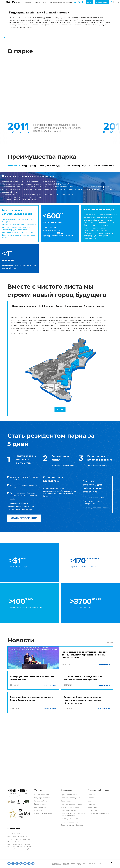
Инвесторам (28, 4)
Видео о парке (40, 842)
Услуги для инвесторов (70, 845)
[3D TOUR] (60, 465)
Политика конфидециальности (99, 851)
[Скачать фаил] (24, 534)
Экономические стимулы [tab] (105, 221)
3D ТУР (90, 4)
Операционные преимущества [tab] (78, 221)
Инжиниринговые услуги (70, 860)
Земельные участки (68, 848)
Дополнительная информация (72, 863)
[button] (112, 4)
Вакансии (91, 839)
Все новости (108, 697)
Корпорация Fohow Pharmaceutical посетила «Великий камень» (32, 733)
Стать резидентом (102, 4)
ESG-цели (38, 848)
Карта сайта (92, 845)
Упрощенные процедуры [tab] (51, 221)
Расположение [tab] (14, 221)
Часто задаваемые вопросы (72, 842)
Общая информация (42, 833)
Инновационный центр (70, 857)
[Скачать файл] (96, 558)
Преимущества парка (69, 833)
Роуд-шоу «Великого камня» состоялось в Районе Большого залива (31, 754)
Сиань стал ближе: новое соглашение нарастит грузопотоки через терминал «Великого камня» (83, 755)
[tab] (24, 361)
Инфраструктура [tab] (30, 221)
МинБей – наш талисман (43, 851)
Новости (45, 4)
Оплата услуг (93, 848)
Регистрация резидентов (71, 836)
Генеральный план (41, 839)
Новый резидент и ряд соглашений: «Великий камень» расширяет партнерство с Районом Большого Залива (84, 710)
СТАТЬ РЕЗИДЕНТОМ (24, 573)
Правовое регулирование (57, 4)
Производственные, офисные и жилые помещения (73, 852)
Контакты (70, 4)
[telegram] (75, 4)
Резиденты (37, 4)
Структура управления (43, 836)
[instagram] (83, 4)
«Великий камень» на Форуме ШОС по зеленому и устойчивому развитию (83, 733)
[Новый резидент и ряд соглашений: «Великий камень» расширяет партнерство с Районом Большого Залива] (33, 713)
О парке (19, 4)
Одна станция (66, 839)
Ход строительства (42, 845)
